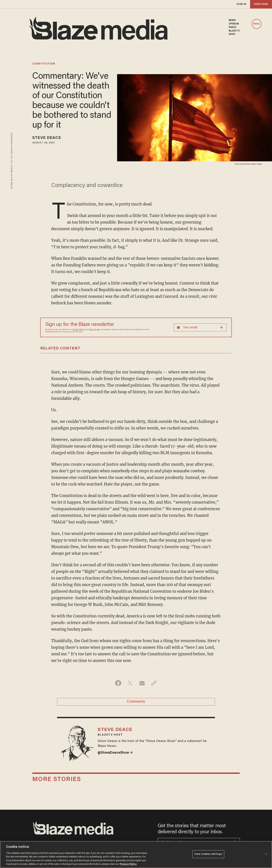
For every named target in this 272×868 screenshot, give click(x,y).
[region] (136, 855)
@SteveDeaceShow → (115, 753)
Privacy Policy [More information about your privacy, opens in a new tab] (128, 864)
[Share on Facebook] (118, 683)
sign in (241, 4)
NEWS (232, 20)
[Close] (266, 854)
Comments (136, 702)
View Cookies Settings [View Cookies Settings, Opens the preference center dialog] (208, 854)
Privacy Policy (78, 330)
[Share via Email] (142, 683)
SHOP (232, 34)
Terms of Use (94, 330)
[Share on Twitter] (130, 683)
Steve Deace (47, 138)
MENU (257, 24)
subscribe (261, 4)
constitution (44, 64)
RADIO (233, 27)
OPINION (234, 24)
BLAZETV (234, 31)
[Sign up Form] (200, 327)
